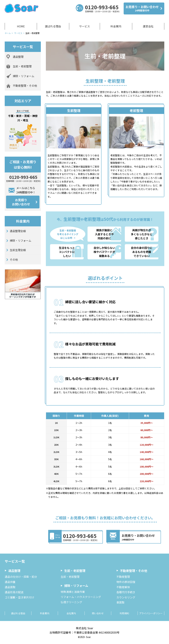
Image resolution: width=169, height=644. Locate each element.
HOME (21, 26)
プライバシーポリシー (151, 613)
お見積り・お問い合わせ (142, 8)
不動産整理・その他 (134, 571)
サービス (84, 26)
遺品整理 (14, 571)
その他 (14, 259)
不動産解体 (123, 587)
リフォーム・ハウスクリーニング (81, 597)
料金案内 (116, 26)
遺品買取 (10, 587)
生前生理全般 (18, 250)
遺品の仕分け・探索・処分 (21, 577)
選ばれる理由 (53, 26)
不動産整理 (123, 577)
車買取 (120, 602)
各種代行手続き (126, 592)
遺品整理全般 (18, 231)
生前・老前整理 (75, 571)
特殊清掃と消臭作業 (73, 592)
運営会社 (148, 26)
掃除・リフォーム (20, 240)
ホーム (8, 33)
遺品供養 (10, 582)
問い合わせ (98, 613)
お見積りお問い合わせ (21, 202)
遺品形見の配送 (14, 592)
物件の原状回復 (126, 582)
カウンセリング (126, 597)
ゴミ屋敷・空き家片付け (19, 597)
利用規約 (124, 613)
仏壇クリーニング (71, 602)
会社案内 (71, 613)
